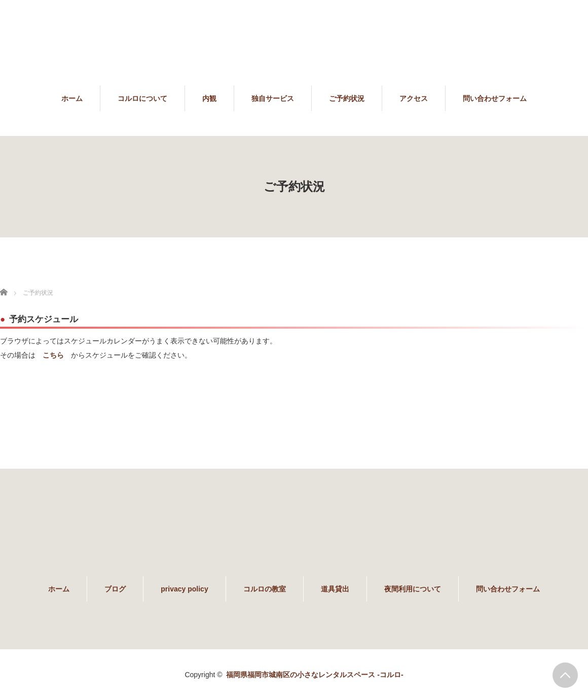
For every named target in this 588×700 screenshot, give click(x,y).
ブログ (115, 589)
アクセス (414, 98)
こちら (53, 355)
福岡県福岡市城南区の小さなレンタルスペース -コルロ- (315, 675)
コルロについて (142, 98)
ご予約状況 (347, 98)
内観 (209, 98)
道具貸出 (335, 589)
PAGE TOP (565, 675)
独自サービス (273, 98)
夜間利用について (413, 589)
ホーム (72, 98)
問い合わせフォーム (495, 98)
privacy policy (184, 589)
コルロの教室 (265, 589)
